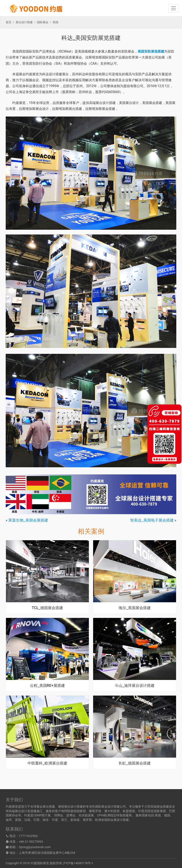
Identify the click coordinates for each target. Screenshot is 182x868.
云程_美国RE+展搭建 (47, 686)
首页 (9, 22)
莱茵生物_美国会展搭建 (28, 520)
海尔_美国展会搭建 (134, 608)
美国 (158, 815)
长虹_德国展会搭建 (134, 763)
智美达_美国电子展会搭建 (152, 520)
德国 (167, 815)
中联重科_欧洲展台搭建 (47, 763)
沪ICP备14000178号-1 (78, 863)
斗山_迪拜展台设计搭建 (134, 686)
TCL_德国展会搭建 (47, 608)
